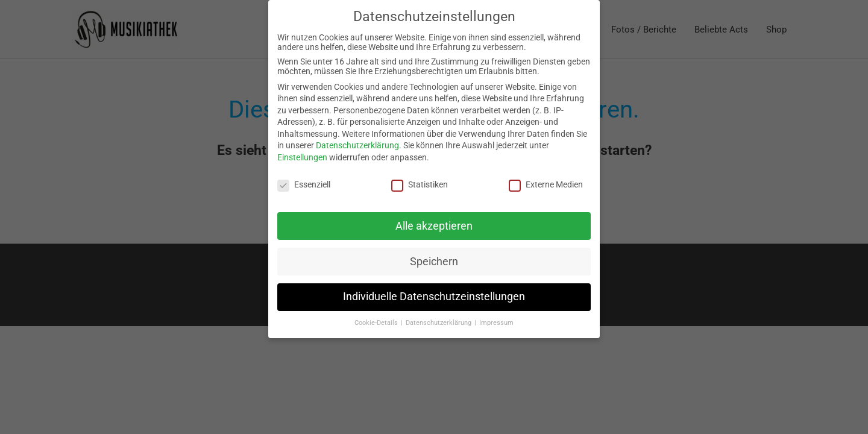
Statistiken (420, 184)
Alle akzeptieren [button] (434, 226)
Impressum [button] (496, 323)
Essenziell (304, 184)
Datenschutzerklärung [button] (439, 323)
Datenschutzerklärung (357, 145)
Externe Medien (546, 184)
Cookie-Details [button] (377, 323)
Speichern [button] (434, 262)
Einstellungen (302, 157)
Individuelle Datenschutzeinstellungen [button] (434, 297)
